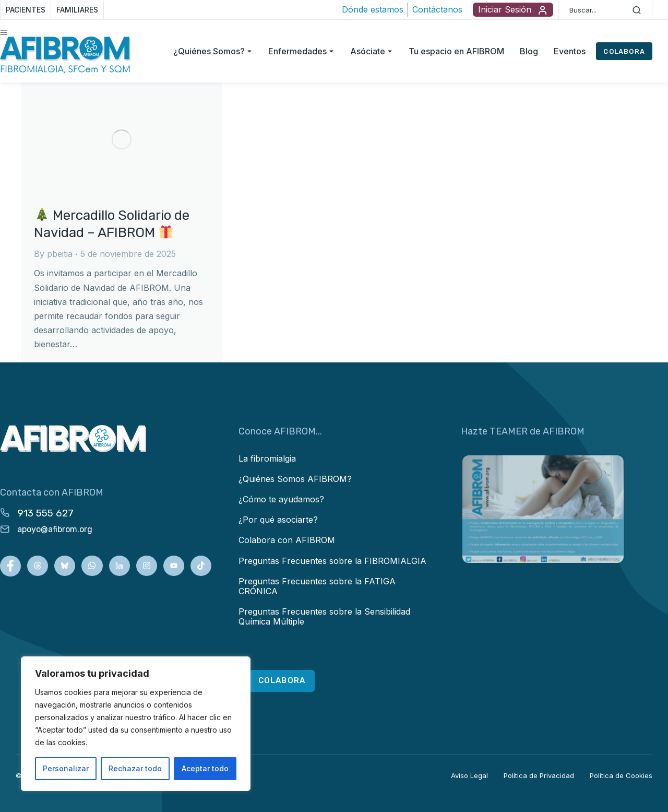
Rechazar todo (135, 768)
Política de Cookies (621, 775)
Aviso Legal (469, 775)
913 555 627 (45, 513)
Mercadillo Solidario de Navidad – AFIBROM (112, 224)
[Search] (637, 10)
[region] (136, 724)
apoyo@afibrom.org (55, 529)
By (53, 254)
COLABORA (624, 51)
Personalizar (66, 768)
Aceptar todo (205, 768)
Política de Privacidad (539, 775)
